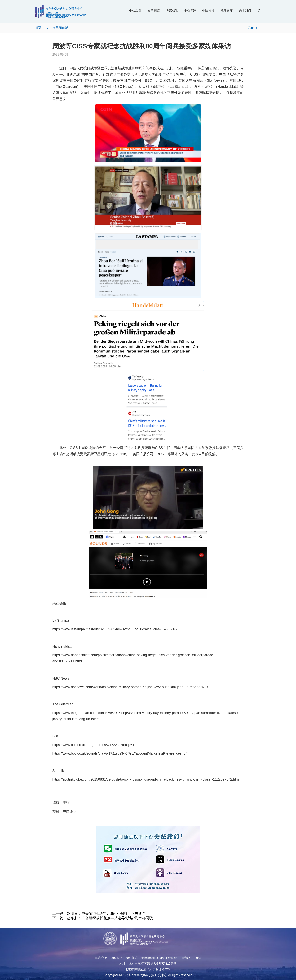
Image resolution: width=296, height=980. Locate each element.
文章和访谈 (60, 28)
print (252, 28)
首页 (38, 28)
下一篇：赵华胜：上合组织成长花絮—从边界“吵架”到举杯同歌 (103, 918)
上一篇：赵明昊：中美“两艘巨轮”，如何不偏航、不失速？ (99, 913)
